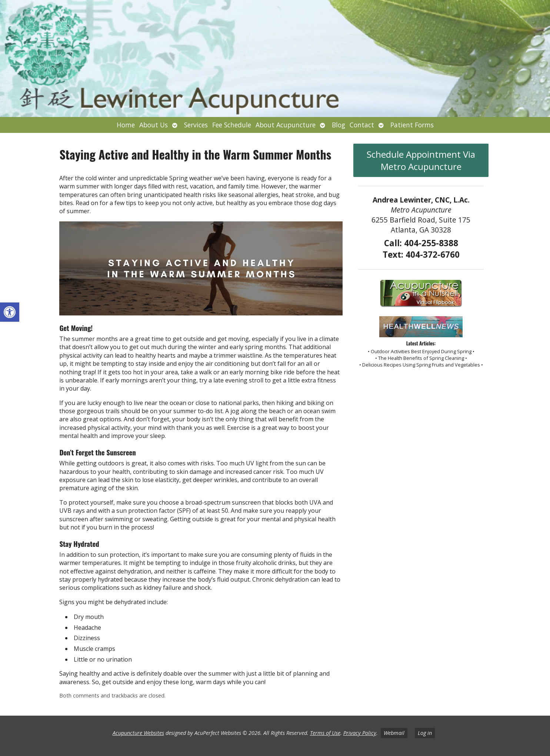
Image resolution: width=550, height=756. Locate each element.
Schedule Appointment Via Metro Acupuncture (421, 160)
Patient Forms (412, 125)
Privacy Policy (360, 733)
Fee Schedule (232, 125)
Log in (425, 733)
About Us (154, 125)
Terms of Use (325, 733)
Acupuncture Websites (138, 733)
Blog (339, 125)
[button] (10, 312)
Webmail (394, 733)
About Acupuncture (286, 125)
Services (196, 125)
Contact (362, 125)
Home (126, 125)
